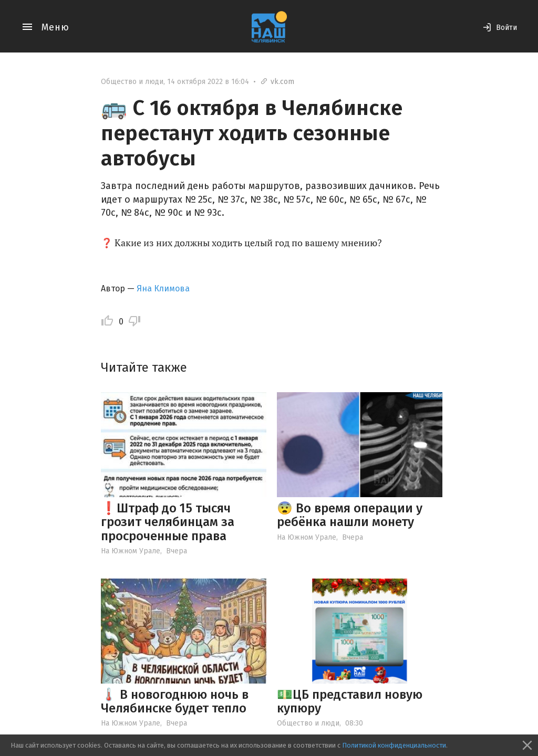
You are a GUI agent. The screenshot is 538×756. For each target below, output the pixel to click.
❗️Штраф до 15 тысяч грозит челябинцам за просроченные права (168, 522)
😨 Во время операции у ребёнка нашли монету (350, 515)
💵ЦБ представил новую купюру (350, 701)
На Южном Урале (131, 551)
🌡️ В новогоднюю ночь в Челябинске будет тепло (175, 701)
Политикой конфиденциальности (394, 745)
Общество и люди (132, 82)
